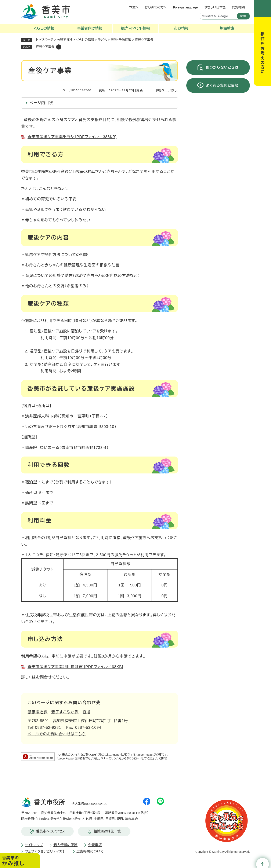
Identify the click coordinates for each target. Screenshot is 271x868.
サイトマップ (34, 845)
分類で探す (65, 40)
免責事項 (95, 845)
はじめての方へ (156, 7)
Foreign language (185, 7)
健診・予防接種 (121, 40)
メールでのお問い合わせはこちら (57, 734)
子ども (102, 40)
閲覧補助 (238, 7)
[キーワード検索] (217, 16)
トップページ (45, 40)
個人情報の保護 (65, 845)
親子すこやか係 (65, 712)
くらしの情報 (85, 40)
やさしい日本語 (215, 7)
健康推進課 (38, 712)
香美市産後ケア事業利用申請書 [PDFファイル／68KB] (75, 667)
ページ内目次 (41, 103)
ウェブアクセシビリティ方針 (45, 851)
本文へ (134, 7)
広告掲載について (90, 851)
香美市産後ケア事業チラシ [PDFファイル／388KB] (72, 137)
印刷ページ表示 (166, 90)
